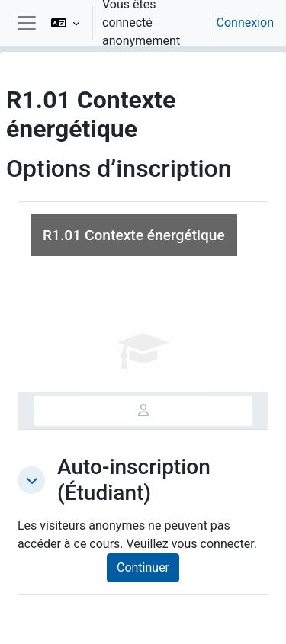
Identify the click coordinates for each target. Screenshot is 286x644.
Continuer (143, 567)
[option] (157, 23)
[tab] (143, 411)
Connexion (245, 22)
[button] (65, 23)
